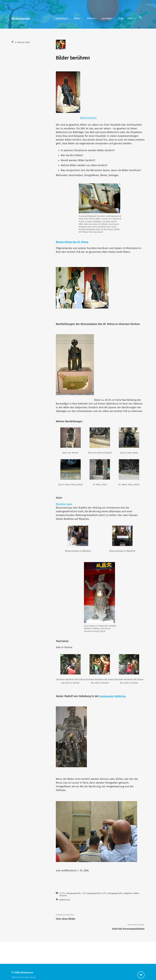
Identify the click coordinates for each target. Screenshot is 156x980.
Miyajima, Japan (65, 507)
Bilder (77, 18)
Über (130, 18)
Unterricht (62, 18)
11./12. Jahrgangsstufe (71, 899)
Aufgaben (134, 899)
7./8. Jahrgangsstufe (94, 899)
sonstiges (107, 18)
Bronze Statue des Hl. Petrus (73, 243)
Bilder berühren (89, 119)
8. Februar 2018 (23, 42)
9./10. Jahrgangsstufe (117, 899)
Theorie (91, 18)
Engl (121, 18)
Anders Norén (30, 971)
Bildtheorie (65, 905)
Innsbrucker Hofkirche (114, 699)
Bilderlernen (24, 18)
